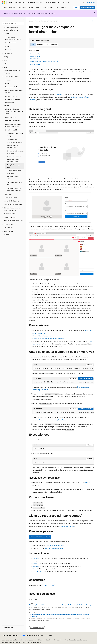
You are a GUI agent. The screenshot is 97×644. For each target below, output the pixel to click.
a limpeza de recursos (67, 526)
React (35, 569)
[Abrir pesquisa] (84, 3)
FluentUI (35, 566)
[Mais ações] (93, 21)
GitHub (59, 94)
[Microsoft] (4, 3)
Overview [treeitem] (8, 80)
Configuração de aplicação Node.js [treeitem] (15, 135)
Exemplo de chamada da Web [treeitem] (14, 184)
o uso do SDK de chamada (55, 546)
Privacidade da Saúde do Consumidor (76, 640)
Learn (31, 21)
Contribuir (49, 640)
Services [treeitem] (8, 46)
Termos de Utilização (8, 643)
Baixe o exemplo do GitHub (40, 537)
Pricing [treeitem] (7, 50)
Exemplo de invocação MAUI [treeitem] (14, 178)
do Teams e (74, 97)
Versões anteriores (31, 640)
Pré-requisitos (35, 59)
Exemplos (36, 558)
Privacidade (58, 640)
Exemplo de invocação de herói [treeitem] (15, 166)
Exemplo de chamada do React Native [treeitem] (14, 172)
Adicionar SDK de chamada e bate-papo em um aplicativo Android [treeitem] (15, 145)
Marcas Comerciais (22, 643)
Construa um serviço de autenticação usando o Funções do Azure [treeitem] (14, 159)
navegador (88, 483)
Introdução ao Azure (87, 8)
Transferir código (35, 54)
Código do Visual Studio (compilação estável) (48, 339)
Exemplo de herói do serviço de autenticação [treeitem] (15, 152)
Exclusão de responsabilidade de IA (12, 640)
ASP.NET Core (38, 572)
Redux (35, 564)
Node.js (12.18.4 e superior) (42, 336)
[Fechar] (23, 20)
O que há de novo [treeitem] (11, 43)
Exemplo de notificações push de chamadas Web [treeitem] (14, 189)
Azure (37, 21)
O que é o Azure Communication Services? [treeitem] (13, 38)
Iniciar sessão (91, 2)
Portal (76, 8)
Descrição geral (35, 56)
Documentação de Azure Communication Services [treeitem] (11, 29)
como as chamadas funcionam (55, 548)
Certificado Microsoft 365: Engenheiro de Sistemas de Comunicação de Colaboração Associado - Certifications (60, 615)
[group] (63, 368)
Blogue (40, 640)
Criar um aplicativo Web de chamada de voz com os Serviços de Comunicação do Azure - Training (60, 605)
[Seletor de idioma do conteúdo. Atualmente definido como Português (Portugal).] (10, 636)
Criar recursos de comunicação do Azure (52, 420)
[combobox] (13, 24)
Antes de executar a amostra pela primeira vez (44, 61)
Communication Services (48, 21)
